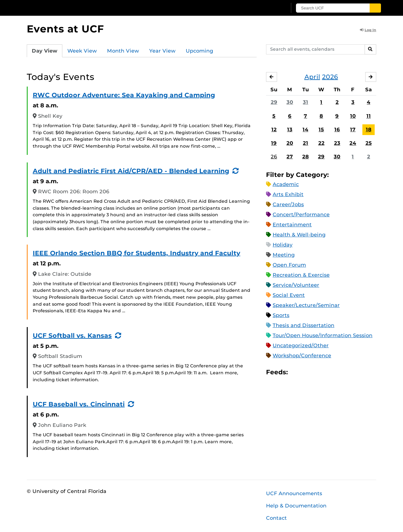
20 (290, 143)
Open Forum (289, 265)
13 (290, 130)
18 (369, 130)
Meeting (284, 255)
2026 (330, 77)
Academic (286, 184)
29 (274, 102)
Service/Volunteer (296, 285)
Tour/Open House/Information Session (323, 335)
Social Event (289, 295)
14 (305, 130)
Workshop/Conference (302, 356)
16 (337, 130)
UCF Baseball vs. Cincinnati (79, 404)
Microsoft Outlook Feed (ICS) (307, 372)
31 (306, 102)
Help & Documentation (296, 506)
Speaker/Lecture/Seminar (306, 305)
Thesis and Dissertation (304, 325)
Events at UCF (65, 29)
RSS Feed (317, 372)
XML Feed (328, 372)
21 (306, 143)
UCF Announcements (294, 493)
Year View (162, 51)
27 (290, 157)
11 (369, 116)
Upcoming (199, 51)
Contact (276, 518)
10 (353, 116)
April (312, 77)
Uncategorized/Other (301, 345)
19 (274, 143)
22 (321, 143)
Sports (281, 315)
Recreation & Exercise (301, 275)
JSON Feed (339, 372)
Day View (45, 51)
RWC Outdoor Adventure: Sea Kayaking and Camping (124, 95)
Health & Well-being (299, 235)
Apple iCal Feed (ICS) (296, 372)
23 (337, 143)
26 (274, 157)
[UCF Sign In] (267, 8)
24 (353, 143)
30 (290, 102)
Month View (123, 51)
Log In (368, 30)
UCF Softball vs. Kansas (72, 336)
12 (274, 130)
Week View (82, 51)
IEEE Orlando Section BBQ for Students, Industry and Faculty (136, 253)
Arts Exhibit (288, 194)
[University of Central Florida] (73, 8)
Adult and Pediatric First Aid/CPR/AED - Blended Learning (131, 171)
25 (369, 143)
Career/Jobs (288, 204)
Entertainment (292, 225)
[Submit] (375, 8)
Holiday (283, 245)
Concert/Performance (301, 215)
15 (321, 130)
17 (353, 130)
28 (306, 157)
